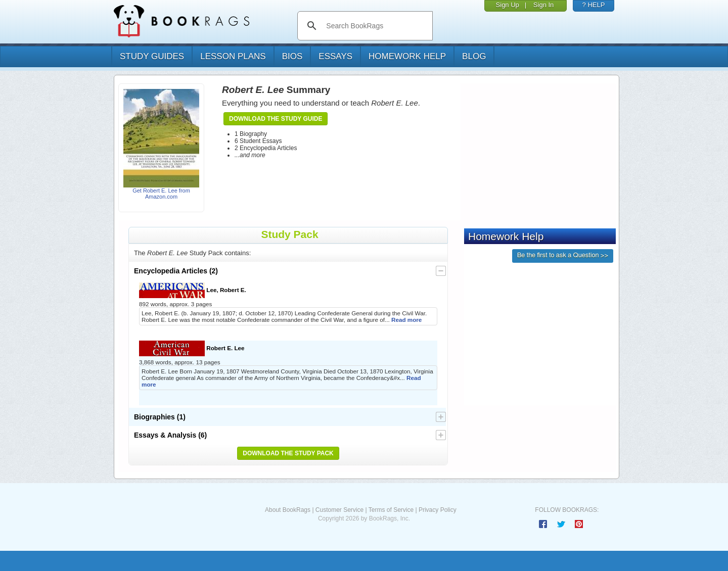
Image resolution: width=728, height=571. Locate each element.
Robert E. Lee (192, 348)
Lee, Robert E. (193, 290)
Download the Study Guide (276, 119)
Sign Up (508, 5)
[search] (375, 26)
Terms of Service (391, 510)
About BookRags (288, 510)
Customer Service (339, 510)
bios (292, 56)
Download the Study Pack (288, 453)
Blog (474, 56)
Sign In (543, 5)
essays (335, 56)
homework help (407, 56)
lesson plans (233, 56)
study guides (152, 56)
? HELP (594, 5)
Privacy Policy (438, 510)
